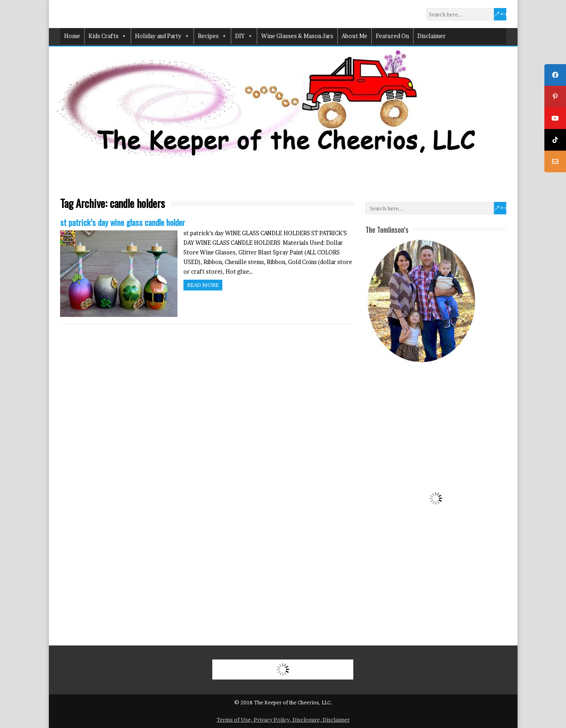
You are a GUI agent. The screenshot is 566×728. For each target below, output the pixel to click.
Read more (203, 285)
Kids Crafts (108, 36)
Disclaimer (432, 36)
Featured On (392, 36)
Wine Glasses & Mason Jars (297, 36)
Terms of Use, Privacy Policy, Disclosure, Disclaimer (283, 720)
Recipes (212, 36)
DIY (244, 36)
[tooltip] (555, 75)
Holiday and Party (162, 36)
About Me (355, 36)
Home (72, 36)
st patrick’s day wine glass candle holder (123, 222)
